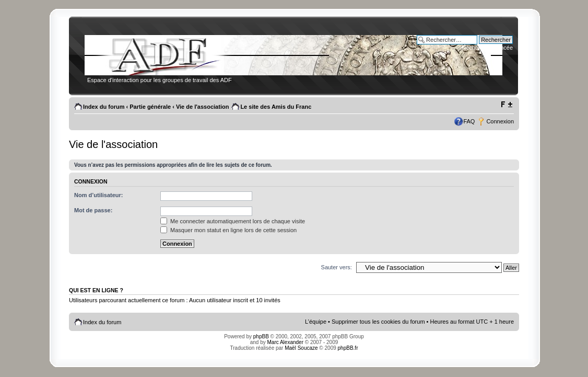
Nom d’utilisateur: (99, 195)
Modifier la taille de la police (506, 105)
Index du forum (104, 107)
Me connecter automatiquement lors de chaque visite (233, 221)
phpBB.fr (348, 348)
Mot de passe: (93, 210)
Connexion (500, 121)
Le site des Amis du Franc (276, 107)
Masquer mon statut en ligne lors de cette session (228, 230)
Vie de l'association (202, 107)
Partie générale (150, 107)
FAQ (469, 121)
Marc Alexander (285, 342)
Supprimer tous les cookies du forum (378, 322)
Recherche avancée (487, 48)
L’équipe (316, 322)
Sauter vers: (337, 267)
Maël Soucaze (301, 348)
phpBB (261, 336)
